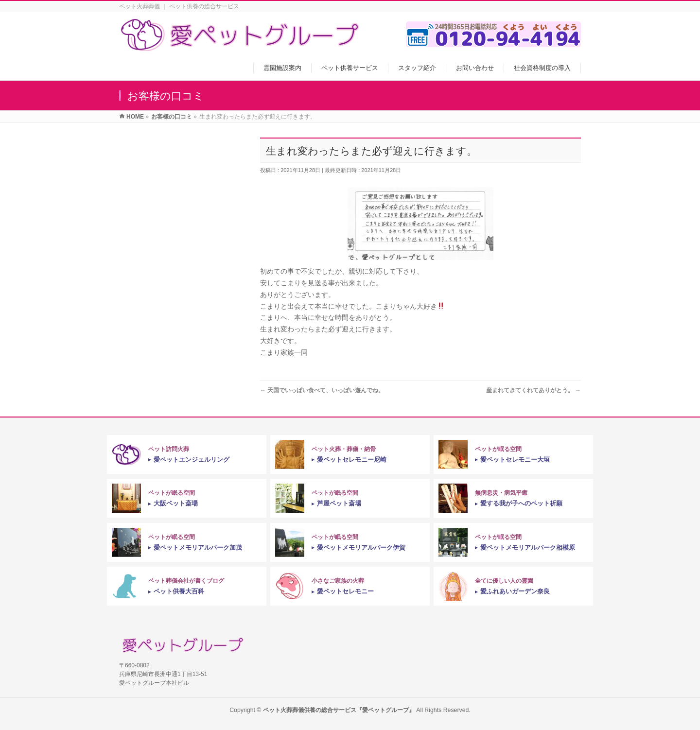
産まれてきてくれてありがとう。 (534, 390)
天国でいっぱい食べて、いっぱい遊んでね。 (322, 390)
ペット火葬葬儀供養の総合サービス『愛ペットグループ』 (339, 710)
